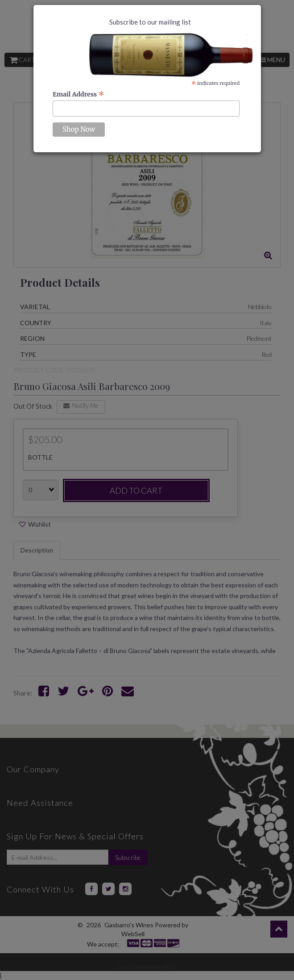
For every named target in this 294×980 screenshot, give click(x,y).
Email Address (79, 94)
